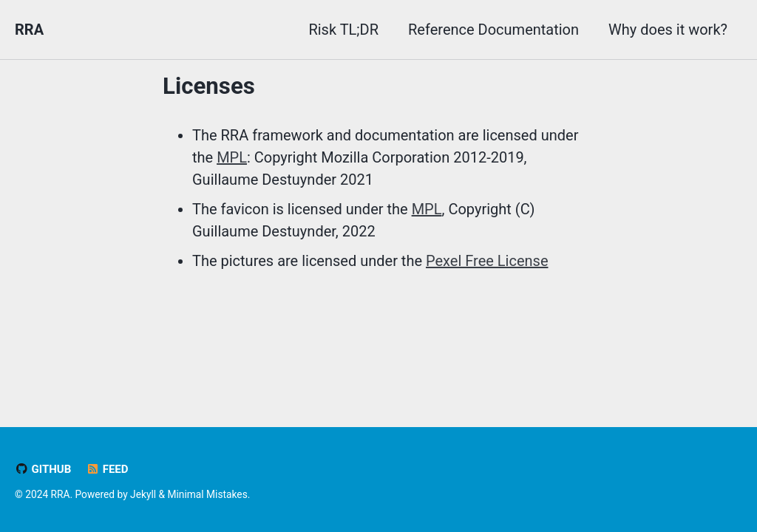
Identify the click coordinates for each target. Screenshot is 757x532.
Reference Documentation (493, 30)
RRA (29, 30)
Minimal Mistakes (208, 494)
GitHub (43, 469)
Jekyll (143, 494)
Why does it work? (668, 30)
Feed (107, 469)
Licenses (209, 86)
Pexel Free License (487, 261)
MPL (232, 157)
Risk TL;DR (343, 30)
